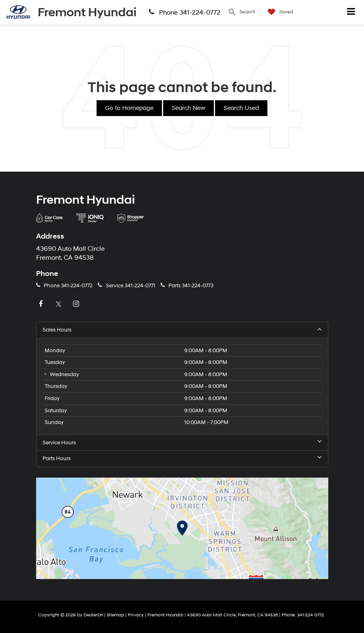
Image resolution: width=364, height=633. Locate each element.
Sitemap (115, 615)
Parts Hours (182, 458)
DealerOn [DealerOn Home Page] (93, 615)
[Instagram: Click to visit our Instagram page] (77, 304)
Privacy (136, 615)
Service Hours (182, 442)
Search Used (241, 108)
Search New (188, 108)
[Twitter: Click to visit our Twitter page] (60, 304)
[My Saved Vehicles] (278, 12)
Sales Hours (182, 330)
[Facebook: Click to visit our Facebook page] (42, 304)
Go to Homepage (129, 108)
